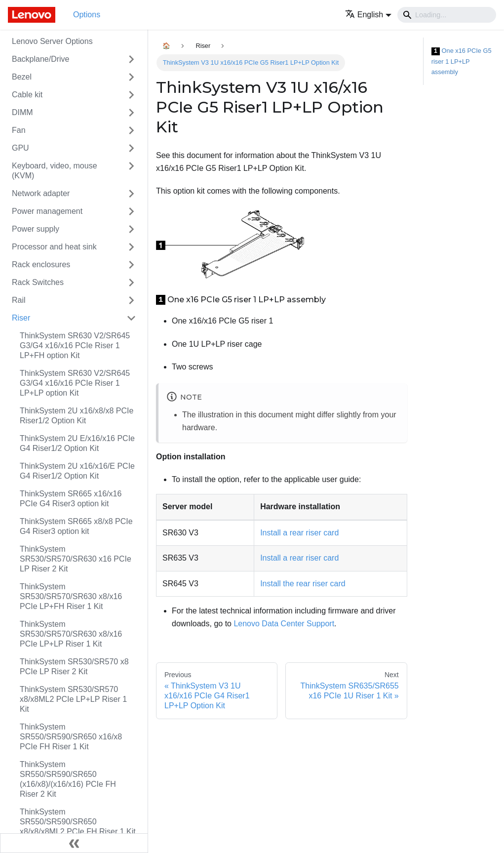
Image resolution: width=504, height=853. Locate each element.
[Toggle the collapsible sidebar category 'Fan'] (131, 130)
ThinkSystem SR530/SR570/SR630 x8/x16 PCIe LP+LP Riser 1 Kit (71, 634)
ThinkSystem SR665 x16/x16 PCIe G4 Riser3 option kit (71, 499)
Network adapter (41, 193)
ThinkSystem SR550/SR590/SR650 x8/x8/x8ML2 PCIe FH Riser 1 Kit (78, 822)
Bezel (22, 77)
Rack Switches (38, 282)
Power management (47, 211)
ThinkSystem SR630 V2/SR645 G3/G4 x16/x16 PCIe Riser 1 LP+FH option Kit (75, 345)
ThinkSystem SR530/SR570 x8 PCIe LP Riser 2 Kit (74, 667)
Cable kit (27, 95)
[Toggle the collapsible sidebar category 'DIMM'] (131, 113)
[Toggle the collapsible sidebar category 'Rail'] (131, 300)
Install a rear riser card (299, 533)
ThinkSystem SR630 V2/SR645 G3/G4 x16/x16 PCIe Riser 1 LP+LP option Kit (75, 383)
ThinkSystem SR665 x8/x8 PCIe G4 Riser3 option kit (76, 526)
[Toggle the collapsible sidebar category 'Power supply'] (131, 229)
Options (87, 15)
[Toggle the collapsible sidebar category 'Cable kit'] (131, 95)
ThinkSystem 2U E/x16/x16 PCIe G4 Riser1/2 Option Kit (77, 443)
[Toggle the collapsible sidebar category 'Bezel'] (131, 77)
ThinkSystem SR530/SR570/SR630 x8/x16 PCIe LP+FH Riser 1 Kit (71, 596)
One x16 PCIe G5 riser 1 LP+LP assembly (462, 61)
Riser (21, 318)
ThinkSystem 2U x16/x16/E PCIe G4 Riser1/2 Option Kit (77, 471)
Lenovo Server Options (52, 41)
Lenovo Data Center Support (284, 624)
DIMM (22, 112)
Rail (19, 300)
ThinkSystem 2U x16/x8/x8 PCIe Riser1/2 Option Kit (77, 416)
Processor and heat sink (54, 247)
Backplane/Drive (41, 59)
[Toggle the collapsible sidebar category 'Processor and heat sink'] (131, 247)
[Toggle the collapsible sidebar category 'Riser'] (131, 318)
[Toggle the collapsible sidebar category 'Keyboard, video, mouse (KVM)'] (131, 171)
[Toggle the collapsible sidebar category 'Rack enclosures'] (131, 265)
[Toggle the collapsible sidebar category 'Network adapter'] (131, 194)
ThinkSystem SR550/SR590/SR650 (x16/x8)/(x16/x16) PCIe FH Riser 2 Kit (68, 779)
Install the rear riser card (303, 584)
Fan (19, 130)
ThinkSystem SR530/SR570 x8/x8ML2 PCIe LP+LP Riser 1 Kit (73, 699)
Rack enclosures (41, 264)
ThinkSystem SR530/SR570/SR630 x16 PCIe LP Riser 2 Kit (76, 559)
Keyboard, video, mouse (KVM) (55, 171)
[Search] (447, 15)
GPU (20, 148)
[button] (368, 15)
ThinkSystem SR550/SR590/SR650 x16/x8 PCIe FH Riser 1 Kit (71, 737)
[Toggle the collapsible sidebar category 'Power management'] (131, 211)
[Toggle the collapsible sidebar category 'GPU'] (131, 148)
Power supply (36, 229)
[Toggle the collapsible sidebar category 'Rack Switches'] (131, 283)
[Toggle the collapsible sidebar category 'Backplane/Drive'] (131, 59)
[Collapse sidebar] (74, 843)
